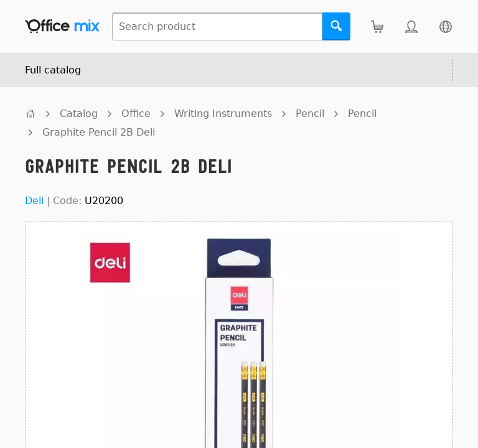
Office (136, 114)
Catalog (79, 114)
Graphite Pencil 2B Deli (99, 132)
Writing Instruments (223, 114)
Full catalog (53, 70)
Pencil (310, 114)
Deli (34, 201)
